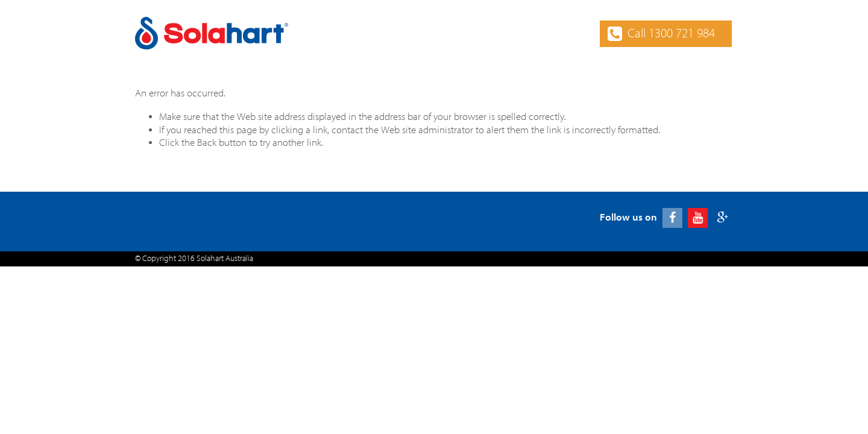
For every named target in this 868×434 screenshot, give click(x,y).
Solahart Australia (225, 259)
